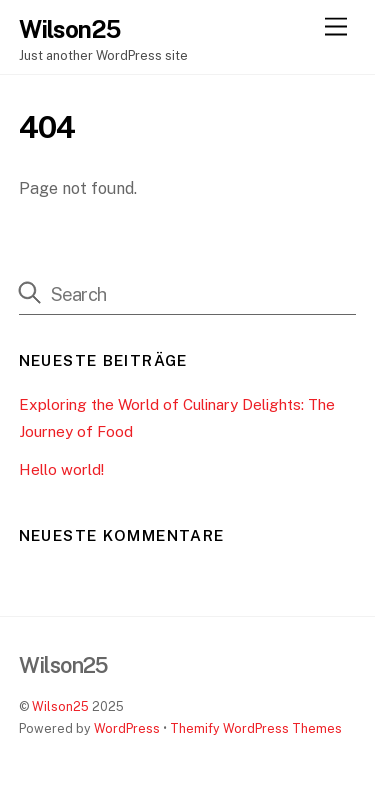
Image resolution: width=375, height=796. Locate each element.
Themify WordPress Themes (256, 728)
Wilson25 (60, 706)
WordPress (127, 728)
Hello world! (61, 469)
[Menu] (336, 27)
